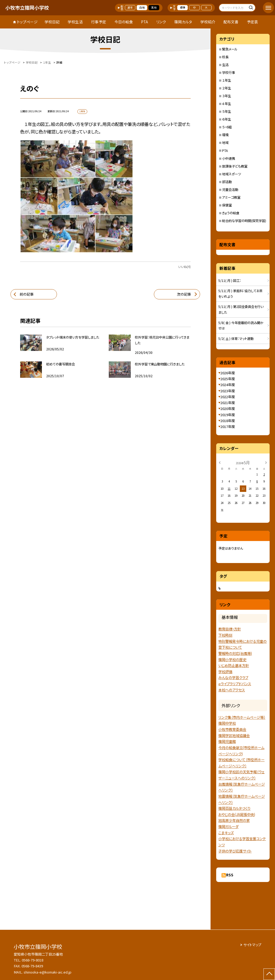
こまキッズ (226, 833)
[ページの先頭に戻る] (269, 974)
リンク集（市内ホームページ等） (242, 717)
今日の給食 (124, 22)
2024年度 (228, 385)
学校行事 (229, 72)
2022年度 (228, 397)
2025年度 (228, 379)
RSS (230, 875)
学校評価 (225, 672)
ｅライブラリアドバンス (235, 684)
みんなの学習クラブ (233, 678)
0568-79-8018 (32, 960)
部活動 (227, 182)
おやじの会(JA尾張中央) (237, 814)
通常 (130, 8)
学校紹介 (208, 22)
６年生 (227, 119)
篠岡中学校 (227, 723)
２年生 (227, 88)
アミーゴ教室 (231, 197)
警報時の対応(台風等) (235, 653)
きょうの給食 (231, 213)
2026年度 (228, 373)
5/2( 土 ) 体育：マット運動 (236, 339)
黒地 (154, 8)
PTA (144, 22)
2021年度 (228, 403)
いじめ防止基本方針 (234, 665)
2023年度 (228, 391)
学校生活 (75, 22)
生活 (225, 65)
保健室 (227, 205)
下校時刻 (225, 635)
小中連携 (229, 158)
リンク (161, 22)
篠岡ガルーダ (228, 827)
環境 (225, 135)
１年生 (227, 80)
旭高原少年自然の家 (234, 820)
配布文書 (231, 22)
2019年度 (228, 415)
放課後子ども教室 (235, 166)
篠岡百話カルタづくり (234, 808)
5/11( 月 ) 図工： (230, 281)
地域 (225, 143)
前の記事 (27, 294)
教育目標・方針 (230, 629)
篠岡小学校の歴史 (232, 660)
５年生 (227, 111)
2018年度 (228, 421)
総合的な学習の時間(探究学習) (244, 221)
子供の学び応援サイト (235, 851)
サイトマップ (252, 945)
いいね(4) (184, 267)
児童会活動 (230, 190)
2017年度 (228, 427)
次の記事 (184, 294)
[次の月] (266, 462)
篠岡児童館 (227, 741)
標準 (183, 8)
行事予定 (99, 22)
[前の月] (220, 462)
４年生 (227, 104)
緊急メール (230, 49)
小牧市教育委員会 (232, 729)
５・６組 (227, 127)
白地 (142, 8)
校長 (225, 57)
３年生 (227, 96)
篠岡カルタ (183, 22)
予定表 (252, 22)
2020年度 (228, 409)
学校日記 (52, 22)
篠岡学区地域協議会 (234, 736)
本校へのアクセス (232, 690)
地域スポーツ (231, 174)
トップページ (27, 22)
